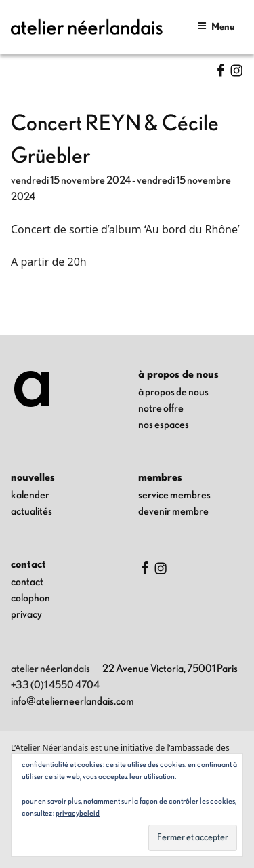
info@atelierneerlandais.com (72, 701)
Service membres (174, 495)
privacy (26, 614)
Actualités (31, 511)
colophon (30, 598)
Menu (216, 26)
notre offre (161, 408)
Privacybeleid (78, 813)
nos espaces (164, 425)
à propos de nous (173, 392)
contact (27, 582)
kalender (30, 495)
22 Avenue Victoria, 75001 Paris (170, 669)
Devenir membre (173, 511)
